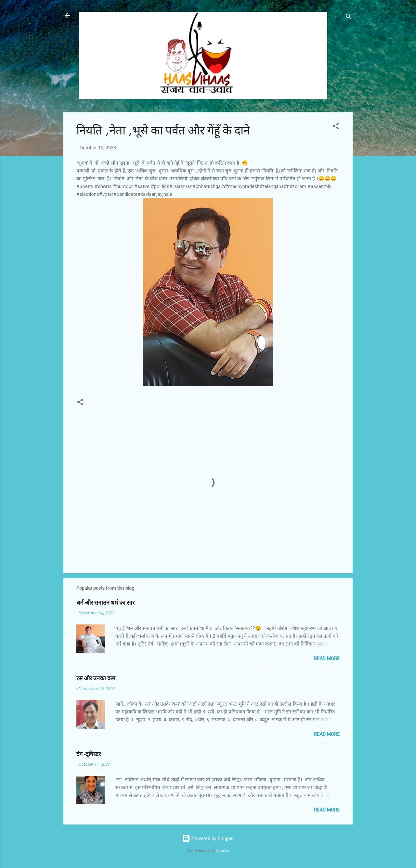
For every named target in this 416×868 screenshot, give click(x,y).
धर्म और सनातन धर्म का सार (105, 603)
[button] (336, 127)
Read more (327, 659)
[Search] (349, 18)
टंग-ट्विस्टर (89, 754)
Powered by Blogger (208, 838)
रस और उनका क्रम (96, 679)
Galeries (222, 851)
